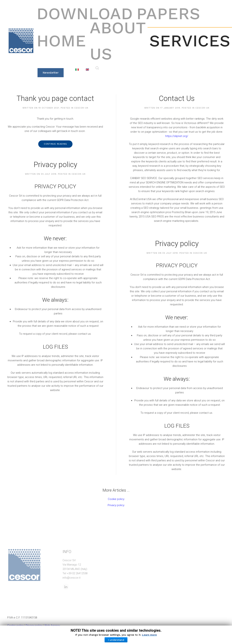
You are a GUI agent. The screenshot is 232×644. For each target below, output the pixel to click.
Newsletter (51, 73)
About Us (118, 41)
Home (61, 41)
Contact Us (177, 98)
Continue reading (55, 144)
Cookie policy (116, 499)
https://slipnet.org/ (177, 136)
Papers (168, 14)
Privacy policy (55, 165)
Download (85, 14)
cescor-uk (81, 108)
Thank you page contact (55, 98)
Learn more (149, 635)
